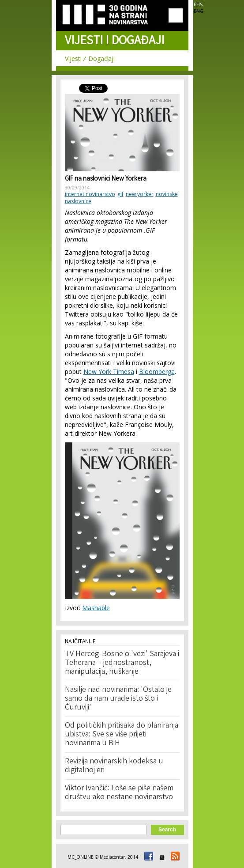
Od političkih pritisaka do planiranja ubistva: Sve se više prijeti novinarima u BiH (122, 735)
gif (120, 194)
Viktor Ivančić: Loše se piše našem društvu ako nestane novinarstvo (119, 793)
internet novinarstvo (90, 194)
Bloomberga (157, 372)
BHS (198, 4)
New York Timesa (109, 372)
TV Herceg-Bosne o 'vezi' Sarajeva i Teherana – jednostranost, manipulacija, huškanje (122, 663)
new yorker (140, 194)
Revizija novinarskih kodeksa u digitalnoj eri (114, 766)
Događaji (101, 58)
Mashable (96, 608)
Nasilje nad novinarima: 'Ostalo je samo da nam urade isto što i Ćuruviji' (118, 699)
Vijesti (73, 58)
